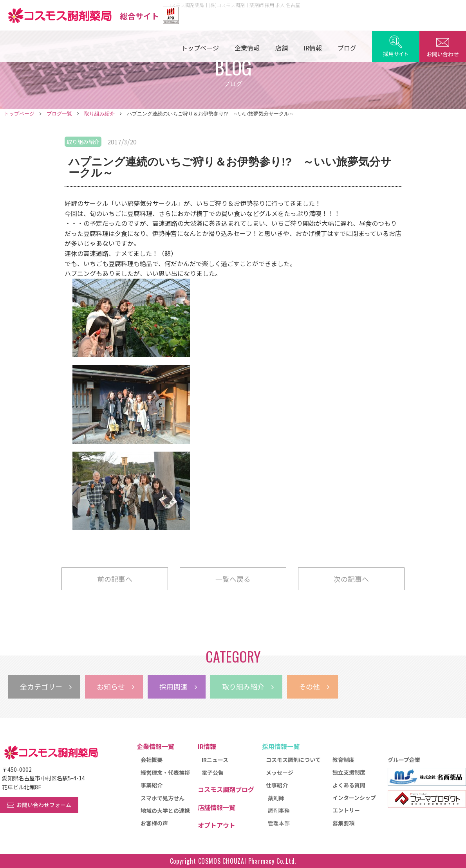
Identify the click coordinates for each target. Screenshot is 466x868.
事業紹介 (152, 785)
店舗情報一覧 (217, 807)
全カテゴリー (46, 686)
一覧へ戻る (233, 579)
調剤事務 (279, 810)
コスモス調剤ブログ (226, 789)
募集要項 (343, 823)
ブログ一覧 (59, 114)
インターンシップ (354, 798)
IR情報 (313, 48)
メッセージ (280, 773)
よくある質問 (349, 785)
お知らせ (116, 686)
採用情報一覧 (281, 746)
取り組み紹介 (99, 114)
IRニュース (215, 760)
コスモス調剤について (293, 760)
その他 (314, 686)
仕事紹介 (277, 785)
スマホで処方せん (163, 798)
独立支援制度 (349, 772)
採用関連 (178, 686)
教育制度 (343, 760)
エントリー (346, 810)
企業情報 (247, 48)
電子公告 (213, 773)
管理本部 (279, 823)
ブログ (347, 48)
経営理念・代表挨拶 (165, 773)
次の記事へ (351, 579)
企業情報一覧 (155, 746)
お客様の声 (154, 823)
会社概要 (152, 760)
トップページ (200, 48)
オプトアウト (217, 825)
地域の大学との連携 (165, 810)
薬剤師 (276, 798)
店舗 (282, 48)
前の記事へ (115, 579)
